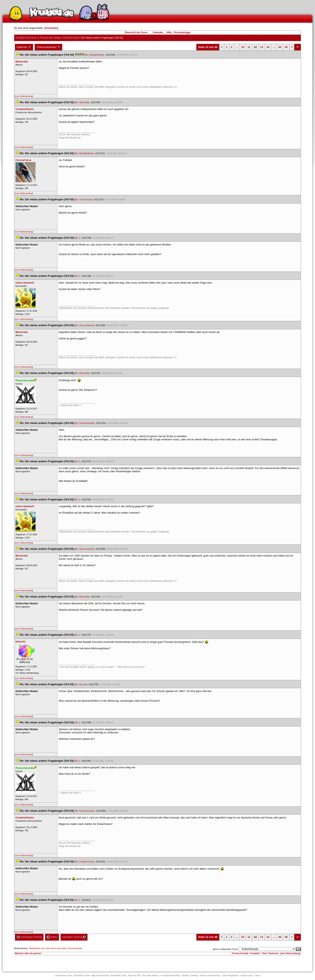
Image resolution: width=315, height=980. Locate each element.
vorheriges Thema (29, 937)
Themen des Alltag (50, 38)
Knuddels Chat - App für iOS (126, 975)
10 (243, 47)
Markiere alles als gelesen (28, 953)
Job (257, 975)
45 (286, 47)
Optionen (24, 47)
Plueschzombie (75, 948)
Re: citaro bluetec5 (84, 325)
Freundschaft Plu (170, 975)
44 (280, 47)
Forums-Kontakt (240, 953)
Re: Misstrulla (82, 102)
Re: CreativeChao (84, 862)
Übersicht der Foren (136, 33)
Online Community (210, 975)
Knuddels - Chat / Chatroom (264, 953)
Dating (194, 975)
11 (249, 47)
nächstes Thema (74, 937)
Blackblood (35, 948)
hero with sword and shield (54, 948)
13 (262, 47)
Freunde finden (151, 975)
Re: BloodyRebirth (94, 55)
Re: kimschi (81, 684)
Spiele (185, 975)
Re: (77, 238)
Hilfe (169, 33)
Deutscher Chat (64, 975)
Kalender (158, 33)
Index (52, 937)
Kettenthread (71, 38)
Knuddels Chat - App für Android (91, 975)
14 (268, 47)
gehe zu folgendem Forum (225, 949)
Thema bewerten (48, 47)
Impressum (247, 975)
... (237, 47)
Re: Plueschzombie (85, 423)
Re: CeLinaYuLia (83, 199)
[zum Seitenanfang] (24, 96)
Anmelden (51, 28)
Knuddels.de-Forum (26, 38)
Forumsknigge (182, 33)
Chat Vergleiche (230, 975)
